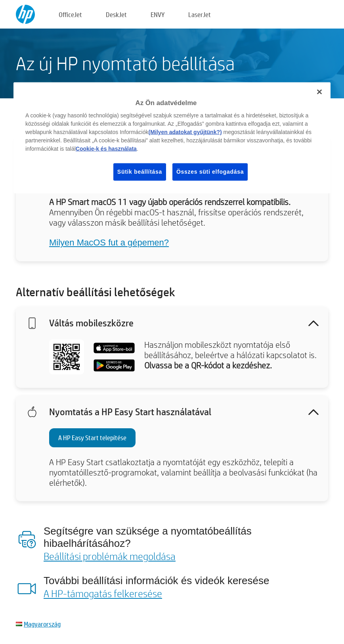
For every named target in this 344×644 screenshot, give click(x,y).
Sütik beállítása (140, 172)
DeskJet (116, 14)
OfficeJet (70, 14)
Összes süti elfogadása (210, 172)
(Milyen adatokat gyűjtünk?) (185, 132)
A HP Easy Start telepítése (92, 438)
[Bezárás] (319, 92)
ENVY (158, 14)
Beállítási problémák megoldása (110, 556)
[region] (172, 138)
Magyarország (42, 624)
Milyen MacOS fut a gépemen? (109, 242)
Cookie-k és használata (106, 149)
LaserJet (200, 14)
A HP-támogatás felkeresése (103, 593)
